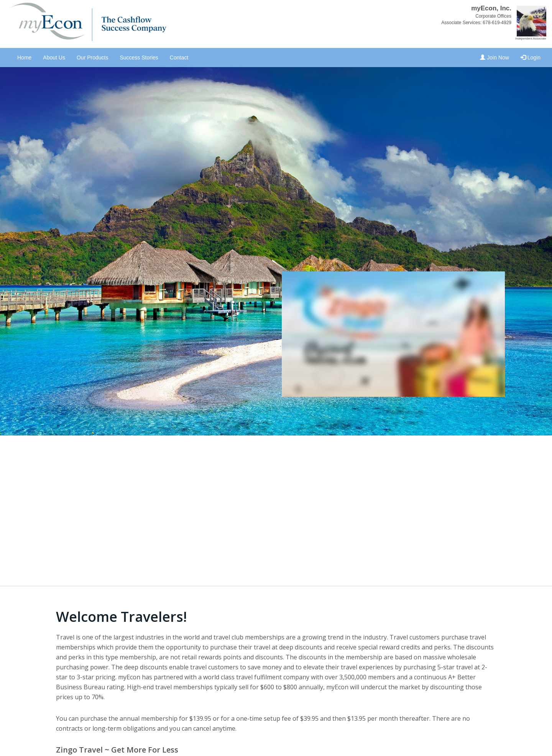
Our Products (92, 58)
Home (24, 58)
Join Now (494, 58)
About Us (54, 58)
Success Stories (139, 58)
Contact (179, 58)
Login (531, 58)
